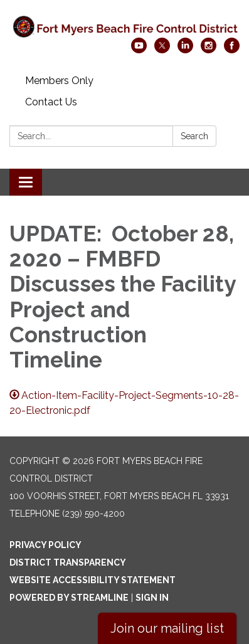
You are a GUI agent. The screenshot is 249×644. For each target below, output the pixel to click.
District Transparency (68, 562)
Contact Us (51, 102)
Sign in (152, 598)
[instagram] (209, 50)
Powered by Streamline (69, 598)
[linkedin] (185, 50)
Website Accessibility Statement (93, 580)
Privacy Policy (45, 545)
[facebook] (232, 50)
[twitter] (162, 50)
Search (194, 136)
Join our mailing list (167, 628)
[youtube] (139, 50)
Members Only (59, 81)
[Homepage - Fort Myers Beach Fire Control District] (124, 25)
